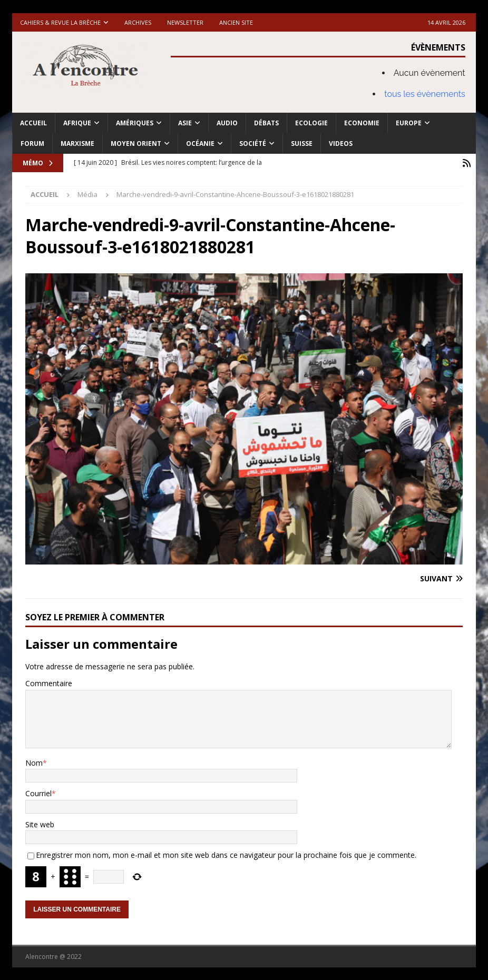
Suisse (302, 143)
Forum (32, 143)
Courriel (38, 793)
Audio (227, 123)
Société (253, 143)
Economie (362, 123)
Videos (341, 143)
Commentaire (49, 683)
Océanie (200, 143)
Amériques (135, 123)
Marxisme (77, 143)
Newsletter (185, 22)
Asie (185, 123)
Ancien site (236, 22)
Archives (138, 22)
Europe (409, 123)
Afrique (77, 123)
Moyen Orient (136, 143)
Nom (34, 762)
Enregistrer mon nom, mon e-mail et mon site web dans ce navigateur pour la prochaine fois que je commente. (226, 854)
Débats (266, 123)
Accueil (33, 123)
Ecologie (311, 123)
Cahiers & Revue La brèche (60, 22)
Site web (40, 824)
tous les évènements (425, 94)
